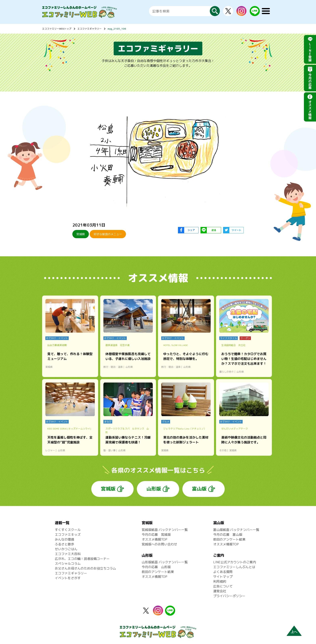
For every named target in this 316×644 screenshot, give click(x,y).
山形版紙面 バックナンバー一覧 (165, 562)
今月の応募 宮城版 (156, 535)
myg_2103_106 (117, 29)
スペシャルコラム (68, 564)
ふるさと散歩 (64, 544)
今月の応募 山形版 (156, 567)
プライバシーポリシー (229, 596)
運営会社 (220, 591)
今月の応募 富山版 (228, 535)
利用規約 (220, 581)
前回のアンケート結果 (158, 572)
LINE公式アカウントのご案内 (235, 562)
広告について (223, 586)
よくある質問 (223, 572)
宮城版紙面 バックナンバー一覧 (165, 530)
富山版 (199, 489)
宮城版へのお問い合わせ (159, 544)
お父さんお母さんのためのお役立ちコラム (85, 568)
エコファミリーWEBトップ (57, 29)
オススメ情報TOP (154, 539)
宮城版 (108, 489)
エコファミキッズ (68, 535)
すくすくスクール (68, 530)
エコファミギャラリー (89, 29)
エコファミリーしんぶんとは (234, 567)
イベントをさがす (68, 578)
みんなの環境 (64, 539)
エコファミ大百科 (68, 554)
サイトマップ (223, 577)
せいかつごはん (66, 549)
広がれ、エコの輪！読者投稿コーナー (82, 559)
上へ (294, 632)
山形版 (154, 489)
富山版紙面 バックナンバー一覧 (236, 530)
